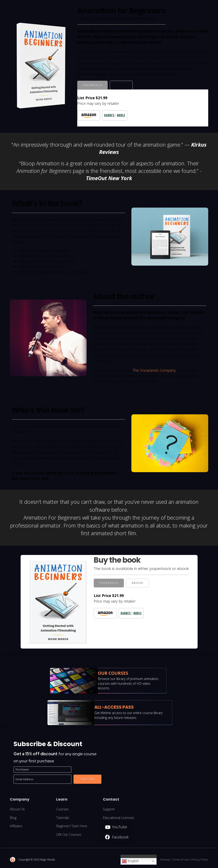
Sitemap (165, 859)
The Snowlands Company (154, 370)
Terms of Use (181, 859)
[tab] (92, 85)
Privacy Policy (200, 859)
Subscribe (87, 779)
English (130, 861)
